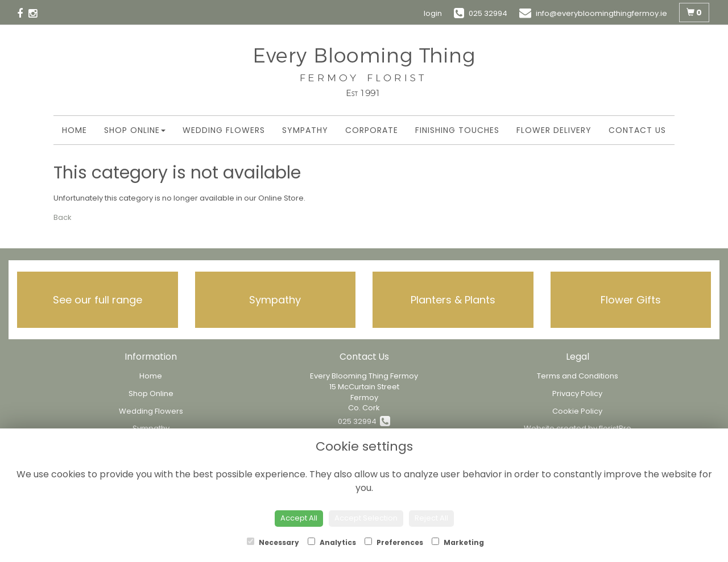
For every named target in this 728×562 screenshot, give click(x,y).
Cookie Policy (577, 411)
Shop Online (135, 130)
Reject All (431, 518)
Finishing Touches (457, 130)
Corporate (372, 130)
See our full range (98, 300)
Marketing (458, 542)
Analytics (332, 542)
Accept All (299, 518)
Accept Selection (366, 518)
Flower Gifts (631, 300)
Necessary (273, 542)
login (433, 13)
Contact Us (637, 130)
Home (75, 130)
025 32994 (364, 421)
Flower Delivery (554, 130)
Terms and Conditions (578, 376)
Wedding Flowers (224, 130)
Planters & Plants (453, 300)
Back (63, 217)
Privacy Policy (577, 394)
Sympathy (305, 130)
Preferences (394, 542)
